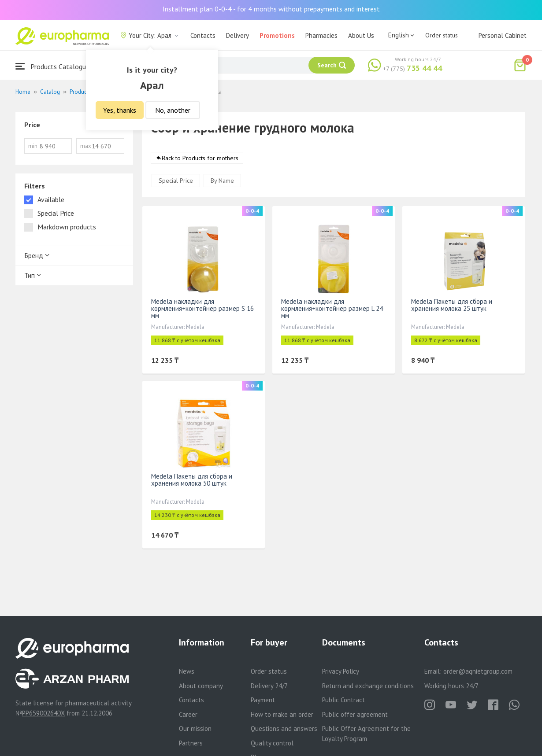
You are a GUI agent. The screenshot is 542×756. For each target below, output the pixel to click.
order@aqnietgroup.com (478, 671)
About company (201, 686)
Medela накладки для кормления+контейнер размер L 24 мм (332, 308)
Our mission (195, 728)
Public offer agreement (355, 714)
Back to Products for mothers (200, 158)
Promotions (277, 35)
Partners (191, 743)
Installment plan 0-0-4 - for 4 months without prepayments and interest (271, 9)
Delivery (238, 35)
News (187, 671)
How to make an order (282, 714)
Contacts (203, 35)
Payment (263, 700)
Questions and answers (284, 728)
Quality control (272, 743)
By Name (222, 181)
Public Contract (343, 700)
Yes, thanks (120, 110)
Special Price (176, 181)
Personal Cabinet (503, 35)
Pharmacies (321, 35)
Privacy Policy (341, 671)
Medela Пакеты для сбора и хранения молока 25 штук (452, 305)
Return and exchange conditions (368, 686)
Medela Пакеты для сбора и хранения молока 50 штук (192, 480)
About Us (361, 35)
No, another (173, 110)
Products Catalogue (52, 66)
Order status (442, 35)
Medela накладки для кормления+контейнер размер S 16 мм (202, 308)
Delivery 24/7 (269, 686)
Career (188, 714)
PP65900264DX (43, 713)
